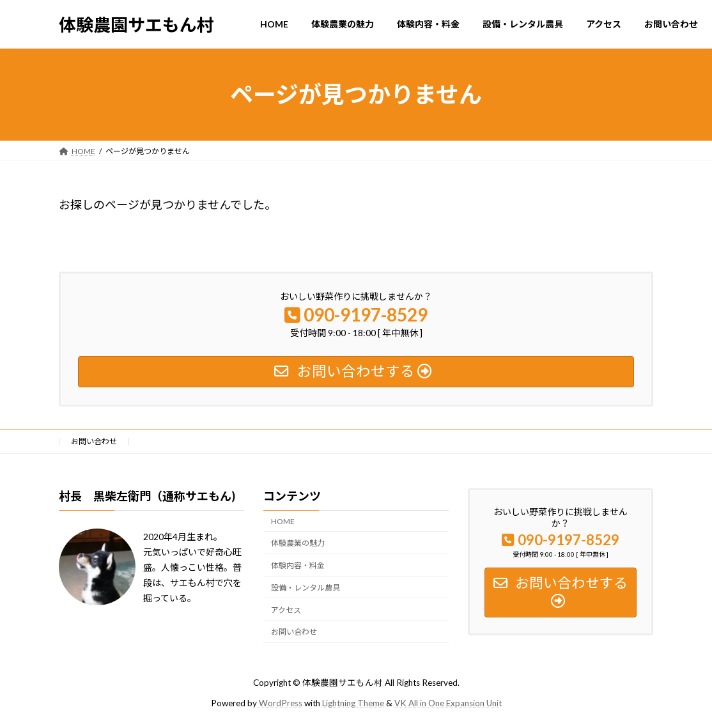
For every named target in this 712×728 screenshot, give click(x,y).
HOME (283, 521)
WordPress (281, 703)
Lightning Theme (353, 703)
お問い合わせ (94, 441)
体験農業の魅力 (298, 544)
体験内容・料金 (298, 565)
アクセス (286, 610)
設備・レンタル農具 (306, 588)
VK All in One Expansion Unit (448, 703)
